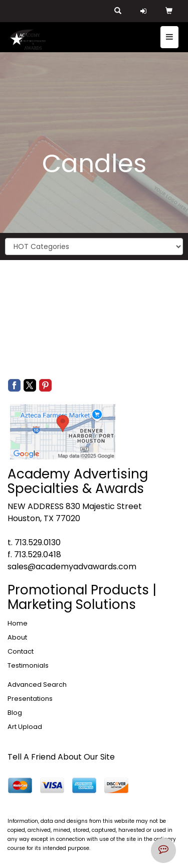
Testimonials (28, 665)
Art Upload (25, 727)
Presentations (30, 699)
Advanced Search (37, 685)
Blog (15, 713)
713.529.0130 (38, 542)
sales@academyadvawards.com (72, 567)
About (17, 637)
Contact (21, 651)
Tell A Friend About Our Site (61, 757)
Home (18, 623)
